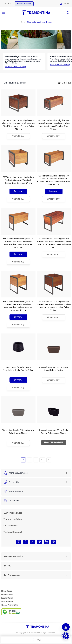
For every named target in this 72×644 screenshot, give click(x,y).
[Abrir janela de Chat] (66, 627)
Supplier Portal (7, 598)
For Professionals (24, 4)
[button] (66, 636)
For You (8, 4)
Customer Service (13, 513)
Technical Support (13, 532)
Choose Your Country (9, 605)
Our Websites (11, 526)
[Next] (49, 460)
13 (42, 460)
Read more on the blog (15, 67)
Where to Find (7, 602)
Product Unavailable (54, 442)
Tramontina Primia (13, 519)
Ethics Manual (7, 591)
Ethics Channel (7, 595)
